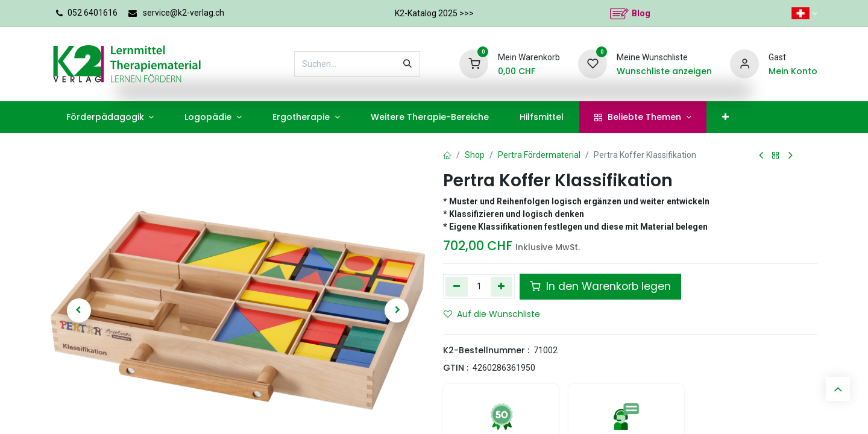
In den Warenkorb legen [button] (600, 286)
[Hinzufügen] (502, 286)
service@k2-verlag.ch (184, 13)
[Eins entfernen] (457, 286)
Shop (475, 155)
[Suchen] (407, 64)
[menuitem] (110, 117)
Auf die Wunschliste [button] (492, 314)
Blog (641, 13)
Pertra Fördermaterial (539, 155)
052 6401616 (93, 13)
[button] (79, 310)
